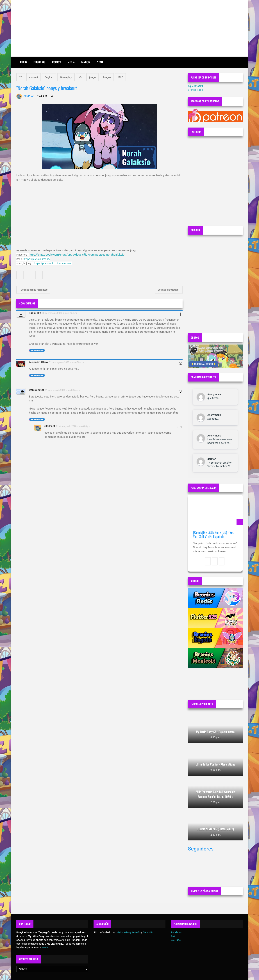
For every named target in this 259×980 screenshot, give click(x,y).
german (212, 459)
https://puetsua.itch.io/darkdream (53, 263)
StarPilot (50, 426)
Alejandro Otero (38, 362)
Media (71, 62)
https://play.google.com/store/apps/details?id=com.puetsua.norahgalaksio (77, 255)
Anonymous (214, 394)
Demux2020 (36, 390)
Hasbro (46, 947)
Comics (56, 62)
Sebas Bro (149, 932)
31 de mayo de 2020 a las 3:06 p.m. (63, 390)
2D (21, 77)
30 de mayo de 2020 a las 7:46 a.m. (60, 313)
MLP (120, 77)
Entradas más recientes (34, 290)
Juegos (107, 77)
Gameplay (66, 77)
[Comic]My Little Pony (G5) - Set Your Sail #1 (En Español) (213, 534)
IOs (80, 77)
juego (92, 77)
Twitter (175, 936)
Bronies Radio (196, 90)
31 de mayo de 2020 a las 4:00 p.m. (74, 426)
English (49, 77)
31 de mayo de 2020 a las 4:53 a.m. (67, 362)
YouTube (176, 940)
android (34, 77)
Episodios (39, 62)
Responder (37, 350)
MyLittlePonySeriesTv (129, 932)
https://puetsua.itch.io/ (37, 259)
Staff (100, 62)
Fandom (86, 62)
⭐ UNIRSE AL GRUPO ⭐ (204, 364)
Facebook (176, 932)
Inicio (23, 62)
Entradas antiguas (168, 290)
